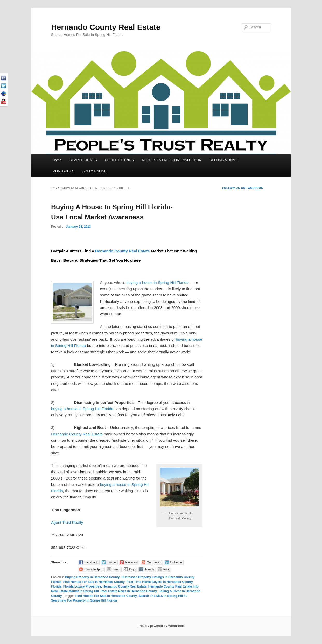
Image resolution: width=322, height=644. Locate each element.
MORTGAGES (63, 171)
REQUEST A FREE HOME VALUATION (172, 160)
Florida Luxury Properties (82, 586)
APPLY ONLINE (94, 171)
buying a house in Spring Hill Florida (157, 282)
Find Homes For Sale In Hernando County (94, 582)
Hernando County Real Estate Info (173, 586)
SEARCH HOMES (83, 160)
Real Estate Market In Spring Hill (75, 591)
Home (57, 160)
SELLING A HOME (224, 160)
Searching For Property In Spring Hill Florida (84, 600)
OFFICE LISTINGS (119, 160)
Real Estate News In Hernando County (129, 591)
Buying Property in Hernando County (92, 577)
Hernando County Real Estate (106, 27)
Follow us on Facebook (243, 188)
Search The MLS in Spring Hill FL (163, 596)
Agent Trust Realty (67, 522)
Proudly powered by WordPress (161, 626)
